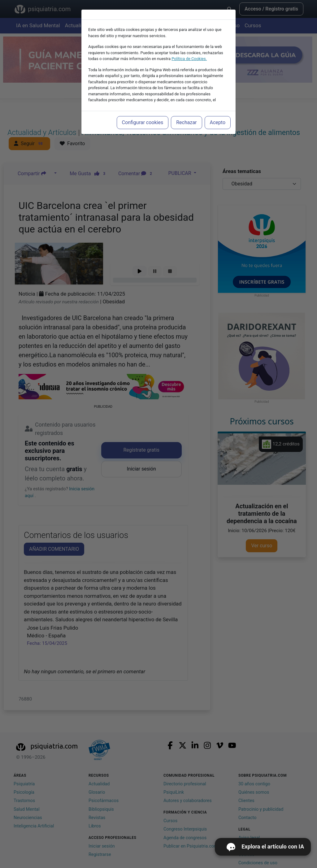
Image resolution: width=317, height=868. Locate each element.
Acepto (218, 122)
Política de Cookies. (189, 59)
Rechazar (186, 122)
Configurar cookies (143, 122)
